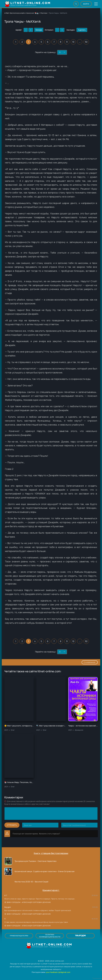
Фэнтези (44, 13)
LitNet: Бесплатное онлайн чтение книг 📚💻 (21, 13)
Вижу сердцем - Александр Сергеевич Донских (28, 902)
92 (86, 42)
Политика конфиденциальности (50, 936)
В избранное (90, 662)
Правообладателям (19, 936)
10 (73, 42)
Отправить (12, 825)
